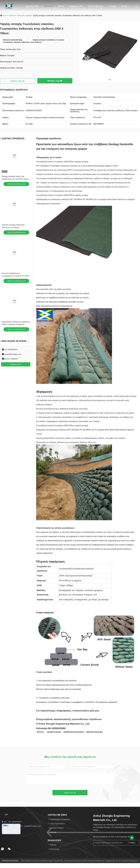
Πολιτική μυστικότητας (10, 861)
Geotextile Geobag (24, 15)
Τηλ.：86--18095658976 (12, 822)
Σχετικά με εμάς (96, 6)
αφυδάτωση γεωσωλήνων (74, 732)
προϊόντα (12, 15)
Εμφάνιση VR (76, 6)
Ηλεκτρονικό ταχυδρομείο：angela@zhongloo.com (21, 826)
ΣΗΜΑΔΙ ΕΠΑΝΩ (133, 843)
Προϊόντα (49, 6)
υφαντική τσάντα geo (94, 732)
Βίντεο (61, 6)
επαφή (112, 6)
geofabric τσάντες (54, 732)
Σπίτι (5, 15)
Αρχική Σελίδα (32, 6)
